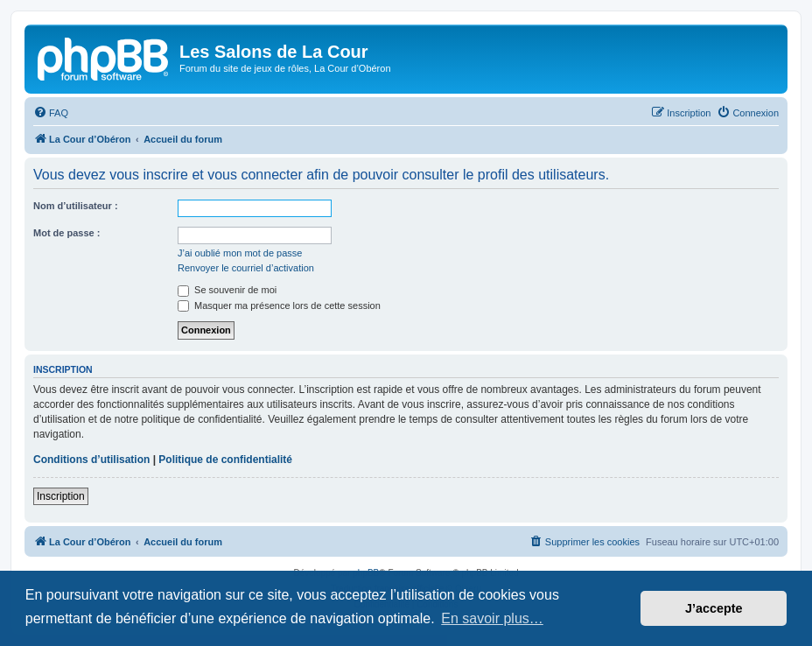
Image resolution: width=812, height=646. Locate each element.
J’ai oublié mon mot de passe (240, 253)
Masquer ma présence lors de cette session (279, 305)
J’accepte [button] (714, 608)
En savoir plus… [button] (492, 618)
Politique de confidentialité (225, 460)
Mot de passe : (66, 233)
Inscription (61, 496)
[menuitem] (51, 113)
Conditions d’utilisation (91, 460)
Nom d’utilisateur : (76, 206)
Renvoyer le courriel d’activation (246, 268)
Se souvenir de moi (227, 290)
